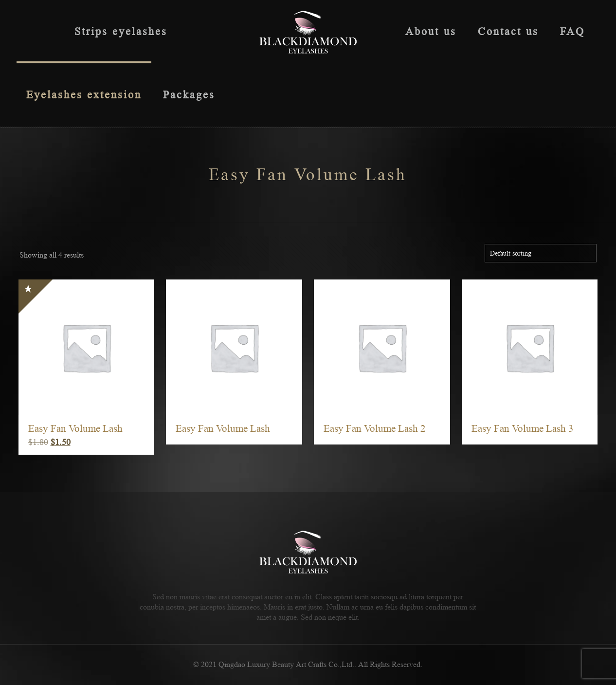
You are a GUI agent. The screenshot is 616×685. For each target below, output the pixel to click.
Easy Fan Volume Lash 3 (523, 429)
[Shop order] (541, 253)
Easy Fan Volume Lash (75, 429)
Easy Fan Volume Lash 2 (375, 429)
